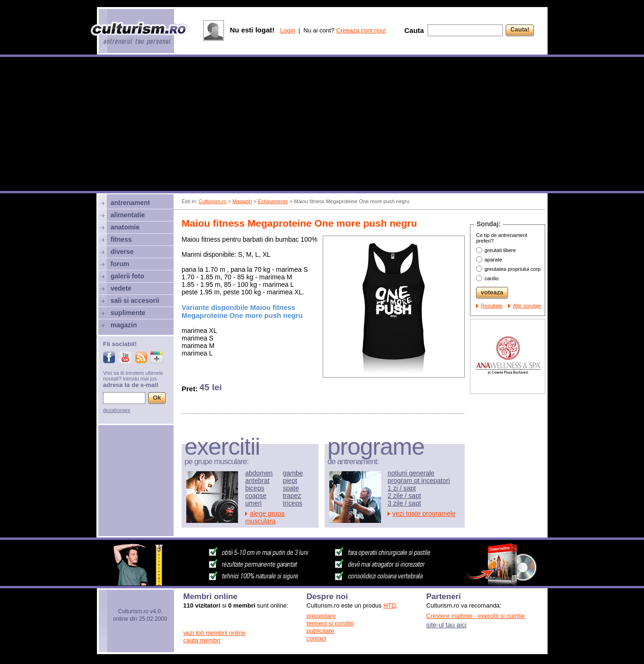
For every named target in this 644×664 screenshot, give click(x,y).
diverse (122, 252)
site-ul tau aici (446, 625)
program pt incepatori (419, 481)
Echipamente (273, 201)
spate (291, 488)
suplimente (128, 313)
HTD (390, 605)
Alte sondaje (527, 306)
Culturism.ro (212, 201)
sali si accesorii (135, 300)
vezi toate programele (424, 514)
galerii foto (127, 276)
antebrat (257, 481)
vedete (121, 288)
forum (120, 264)
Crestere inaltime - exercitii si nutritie (476, 616)
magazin (124, 325)
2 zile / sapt (404, 496)
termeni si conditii (330, 623)
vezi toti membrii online (215, 633)
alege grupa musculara (265, 517)
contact (317, 638)
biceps (254, 488)
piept (290, 481)
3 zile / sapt (404, 503)
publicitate (321, 631)
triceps (292, 503)
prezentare (321, 616)
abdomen (259, 473)
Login (287, 30)
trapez (292, 496)
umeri (253, 503)
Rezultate (492, 306)
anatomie (125, 227)
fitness (121, 239)
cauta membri (202, 640)
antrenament (130, 203)
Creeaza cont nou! (361, 30)
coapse (256, 496)
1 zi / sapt (402, 488)
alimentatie (128, 215)
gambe (293, 473)
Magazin (242, 201)
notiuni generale (411, 473)
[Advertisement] (322, 125)
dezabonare (117, 410)
